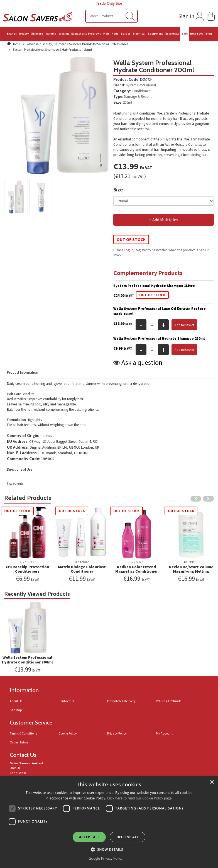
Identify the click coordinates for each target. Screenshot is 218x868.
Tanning (51, 34)
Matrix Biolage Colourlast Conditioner (82, 569)
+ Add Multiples (164, 220)
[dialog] (109, 822)
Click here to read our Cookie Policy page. (140, 798)
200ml (128, 102)
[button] (211, 15)
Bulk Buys (197, 34)
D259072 (27, 562)
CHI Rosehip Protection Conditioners (27, 569)
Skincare (37, 34)
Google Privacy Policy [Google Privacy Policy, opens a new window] (106, 858)
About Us (16, 701)
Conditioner (141, 91)
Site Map (16, 710)
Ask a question (142, 362)
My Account (164, 733)
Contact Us (66, 701)
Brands (12, 34)
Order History (19, 742)
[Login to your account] (190, 15)
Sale (185, 34)
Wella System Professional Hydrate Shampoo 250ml (159, 338)
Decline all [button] (128, 837)
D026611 (191, 562)
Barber (126, 34)
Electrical (139, 34)
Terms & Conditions (23, 733)
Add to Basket (184, 325)
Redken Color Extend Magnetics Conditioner (137, 569)
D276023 (136, 562)
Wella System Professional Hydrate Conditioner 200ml (27, 660)
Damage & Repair (137, 97)
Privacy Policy (117, 733)
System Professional (141, 85)
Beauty (24, 34)
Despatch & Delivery (121, 701)
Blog (209, 34)
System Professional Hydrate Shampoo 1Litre (154, 286)
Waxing (64, 34)
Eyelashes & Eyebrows (86, 34)
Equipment (155, 34)
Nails (115, 34)
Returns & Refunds (169, 701)
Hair (106, 34)
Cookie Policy (68, 733)
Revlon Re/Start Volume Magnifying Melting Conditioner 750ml (191, 572)
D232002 (82, 562)
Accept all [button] (89, 837)
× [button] (212, 782)
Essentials (172, 34)
